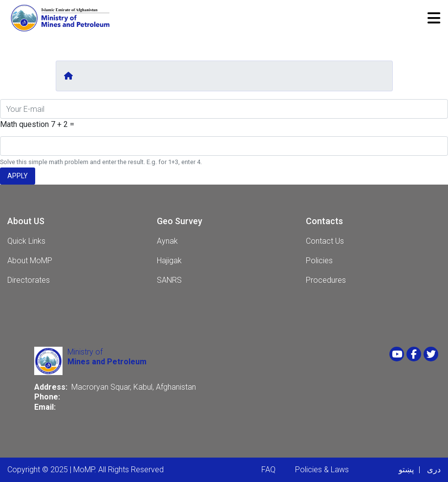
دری (434, 470)
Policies (319, 261)
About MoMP (30, 261)
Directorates (29, 280)
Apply (18, 176)
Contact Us (325, 241)
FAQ (268, 470)
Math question (24, 124)
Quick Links (26, 241)
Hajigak (169, 261)
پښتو (406, 470)
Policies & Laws (322, 470)
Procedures (326, 280)
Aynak (167, 241)
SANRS (169, 280)
